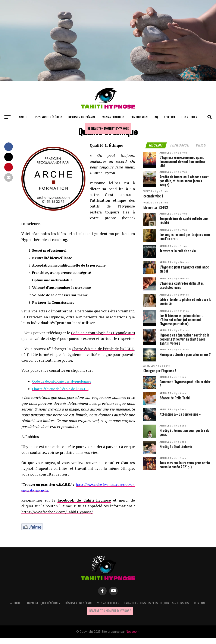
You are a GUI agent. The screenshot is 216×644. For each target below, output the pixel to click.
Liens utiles (189, 117)
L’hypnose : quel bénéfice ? (43, 609)
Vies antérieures (113, 117)
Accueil (24, 117)
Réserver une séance (82, 117)
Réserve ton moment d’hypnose (108, 128)
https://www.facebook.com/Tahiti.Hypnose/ (58, 518)
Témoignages (139, 117)
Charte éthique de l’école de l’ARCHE (102, 355)
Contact (170, 117)
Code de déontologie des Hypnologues (62, 387)
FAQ (156, 117)
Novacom (133, 637)
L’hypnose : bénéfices (49, 117)
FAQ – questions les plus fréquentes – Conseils (157, 609)
